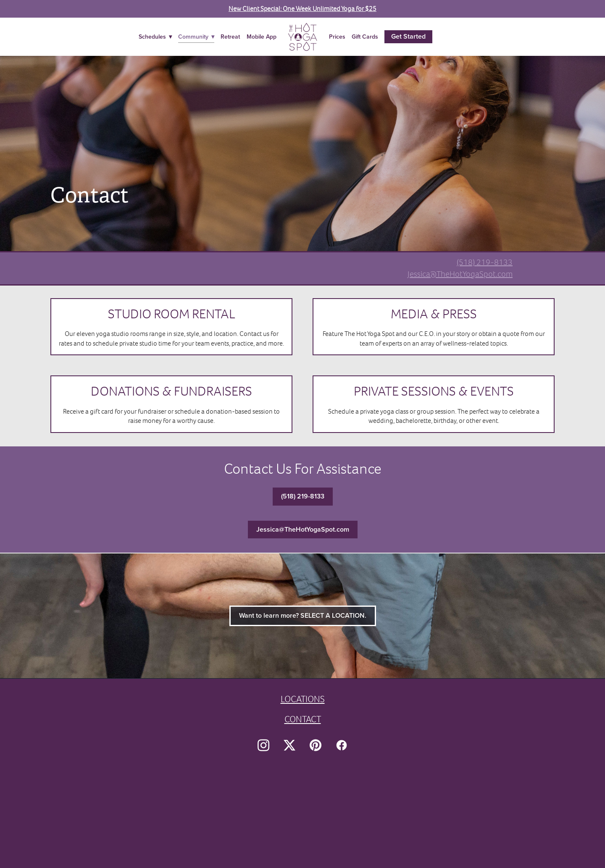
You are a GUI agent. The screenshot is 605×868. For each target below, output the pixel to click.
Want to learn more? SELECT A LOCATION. (303, 615)
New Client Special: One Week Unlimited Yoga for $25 (302, 9)
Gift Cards (365, 37)
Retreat (230, 37)
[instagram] (263, 745)
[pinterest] (316, 745)
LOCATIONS (303, 699)
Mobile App (262, 37)
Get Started (408, 36)
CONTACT (303, 719)
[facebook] (342, 745)
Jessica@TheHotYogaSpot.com (460, 274)
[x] (289, 745)
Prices (337, 37)
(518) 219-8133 (485, 262)
